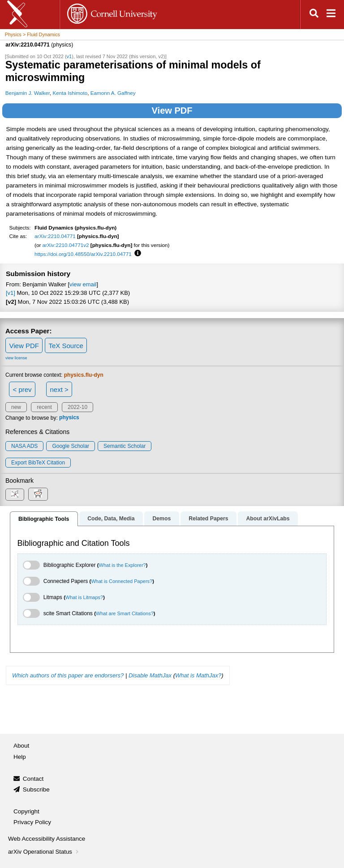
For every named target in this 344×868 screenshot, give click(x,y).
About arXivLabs (268, 519)
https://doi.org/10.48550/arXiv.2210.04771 (83, 254)
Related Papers (208, 519)
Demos (161, 519)
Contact (33, 779)
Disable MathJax (150, 675)
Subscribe (36, 789)
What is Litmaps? (84, 597)
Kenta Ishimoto (70, 93)
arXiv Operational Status (44, 852)
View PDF (172, 111)
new (16, 407)
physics (69, 418)
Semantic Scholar (125, 446)
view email (83, 284)
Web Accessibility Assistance (47, 839)
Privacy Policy (32, 822)
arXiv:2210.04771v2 (66, 245)
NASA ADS (24, 446)
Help (20, 757)
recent (44, 407)
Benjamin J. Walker (28, 93)
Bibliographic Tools (44, 519)
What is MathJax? (198, 675)
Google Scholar (71, 446)
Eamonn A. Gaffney (113, 93)
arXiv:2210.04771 (55, 236)
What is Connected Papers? (122, 581)
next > (59, 389)
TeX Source (66, 346)
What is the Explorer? (123, 565)
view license (16, 358)
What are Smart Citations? (125, 613)
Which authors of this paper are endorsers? (68, 675)
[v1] (11, 293)
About (21, 746)
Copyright (26, 811)
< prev (22, 389)
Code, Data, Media (111, 519)
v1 (69, 56)
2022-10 (77, 407)
